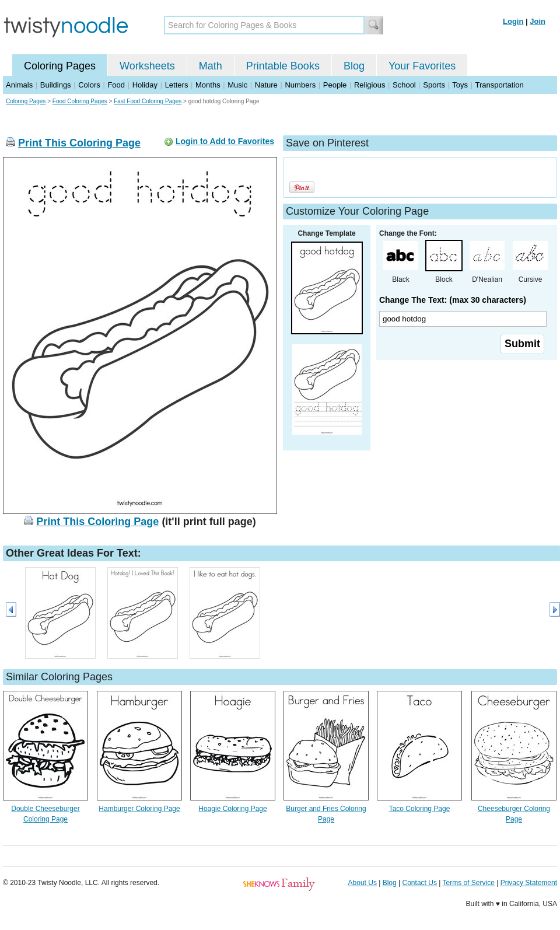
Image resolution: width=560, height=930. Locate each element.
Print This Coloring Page (79, 143)
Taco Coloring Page (420, 809)
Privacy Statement (529, 883)
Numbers (300, 85)
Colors (89, 85)
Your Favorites (422, 66)
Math (211, 66)
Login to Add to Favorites (225, 141)
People (335, 85)
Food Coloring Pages (80, 101)
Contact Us (420, 883)
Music (237, 85)
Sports (434, 85)
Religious (370, 85)
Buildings (56, 85)
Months (208, 85)
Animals (19, 85)
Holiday (145, 85)
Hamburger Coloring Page (139, 809)
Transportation (499, 85)
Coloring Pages (60, 66)
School (404, 85)
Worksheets (147, 66)
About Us (363, 883)
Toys (460, 85)
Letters (177, 85)
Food (116, 85)
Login (513, 21)
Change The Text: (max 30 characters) (453, 300)
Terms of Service (468, 883)
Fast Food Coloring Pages (148, 101)
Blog (354, 66)
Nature (266, 85)
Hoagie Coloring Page (232, 809)
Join (538, 21)
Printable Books (283, 66)
